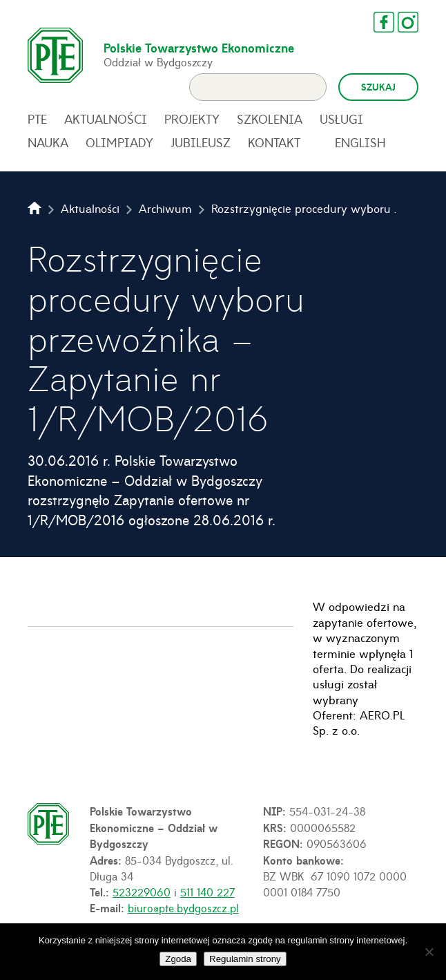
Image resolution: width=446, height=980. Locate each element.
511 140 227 (207, 892)
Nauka (48, 142)
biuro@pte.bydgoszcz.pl (183, 907)
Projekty (192, 119)
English (360, 142)
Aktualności (106, 119)
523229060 (142, 892)
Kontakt (274, 142)
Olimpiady (119, 142)
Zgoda (178, 959)
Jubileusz (201, 142)
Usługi (341, 119)
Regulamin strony (245, 959)
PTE (37, 119)
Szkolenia (270, 119)
